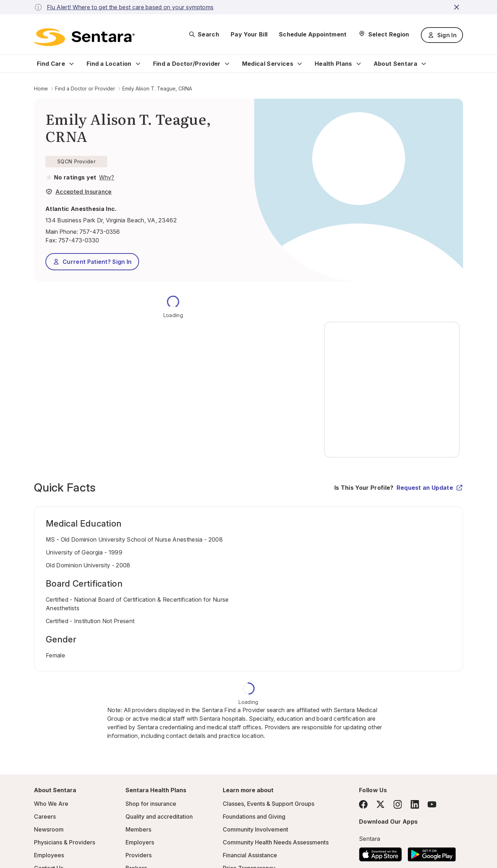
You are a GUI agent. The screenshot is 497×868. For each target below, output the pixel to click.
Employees (49, 855)
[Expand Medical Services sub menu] (300, 64)
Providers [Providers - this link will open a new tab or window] (139, 855)
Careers (45, 817)
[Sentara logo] (84, 37)
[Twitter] (380, 804)
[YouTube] (432, 804)
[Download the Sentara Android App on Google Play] (432, 852)
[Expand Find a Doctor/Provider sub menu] (227, 64)
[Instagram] (398, 804)
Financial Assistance (250, 855)
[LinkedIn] (415, 804)
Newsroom (49, 829)
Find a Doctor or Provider (85, 88)
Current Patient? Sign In (92, 262)
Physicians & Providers (65, 842)
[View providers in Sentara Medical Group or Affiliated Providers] (106, 177)
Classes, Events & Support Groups (269, 804)
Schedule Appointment (313, 34)
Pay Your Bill (249, 34)
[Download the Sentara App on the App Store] (380, 852)
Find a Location (109, 64)
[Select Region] (384, 34)
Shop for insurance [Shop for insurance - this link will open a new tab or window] (151, 804)
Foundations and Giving (254, 817)
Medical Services (268, 64)
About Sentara (395, 64)
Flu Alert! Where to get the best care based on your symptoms (130, 7)
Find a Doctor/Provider (187, 64)
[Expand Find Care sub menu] (72, 64)
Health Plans (333, 64)
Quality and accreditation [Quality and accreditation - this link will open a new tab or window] (159, 817)
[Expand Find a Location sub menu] (138, 64)
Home (41, 88)
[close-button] (458, 7)
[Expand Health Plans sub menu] (359, 64)
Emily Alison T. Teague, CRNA (157, 88)
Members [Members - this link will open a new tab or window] (138, 829)
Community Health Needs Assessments (276, 842)
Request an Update (430, 488)
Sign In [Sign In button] (442, 35)
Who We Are (51, 804)
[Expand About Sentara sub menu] (424, 64)
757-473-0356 (100, 232)
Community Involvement (255, 829)
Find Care (51, 64)
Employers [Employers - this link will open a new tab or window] (140, 842)
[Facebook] (363, 804)
